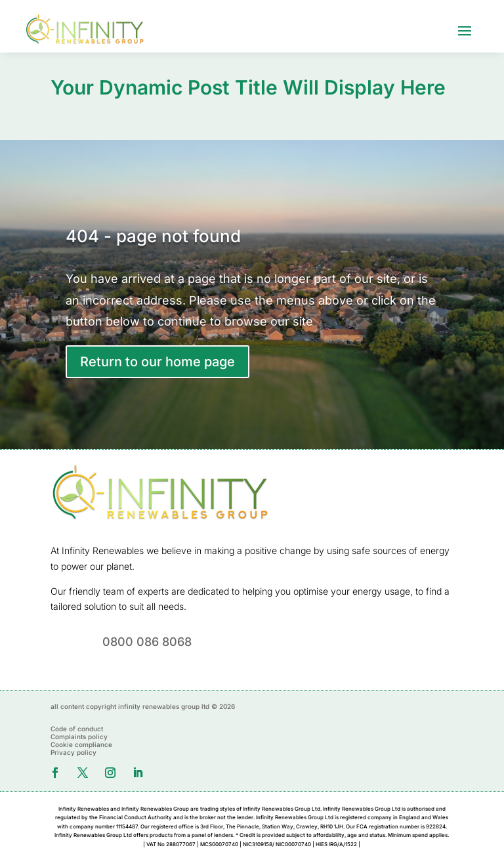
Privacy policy (73, 752)
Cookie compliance (81, 744)
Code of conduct (77, 729)
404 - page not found (153, 236)
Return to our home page (157, 362)
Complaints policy (79, 737)
